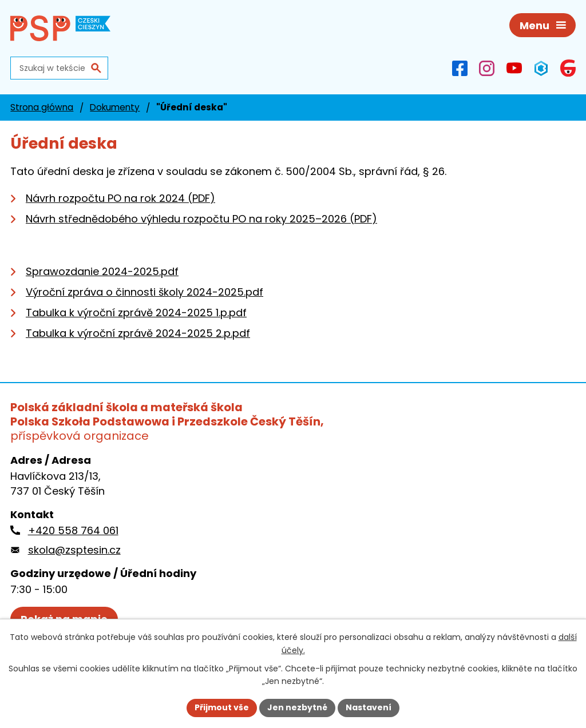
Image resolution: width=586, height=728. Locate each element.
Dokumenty (115, 107)
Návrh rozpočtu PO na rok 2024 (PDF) (120, 198)
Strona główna (42, 107)
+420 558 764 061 (73, 530)
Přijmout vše (222, 707)
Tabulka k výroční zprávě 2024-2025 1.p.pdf (136, 313)
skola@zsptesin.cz (74, 550)
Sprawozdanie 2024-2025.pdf (102, 271)
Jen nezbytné (297, 707)
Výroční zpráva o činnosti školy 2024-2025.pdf (144, 292)
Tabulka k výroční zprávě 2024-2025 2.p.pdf (138, 333)
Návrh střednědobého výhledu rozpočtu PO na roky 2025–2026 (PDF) (201, 219)
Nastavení (369, 707)
